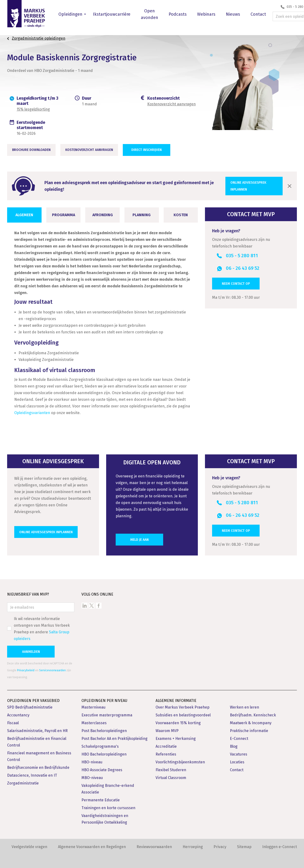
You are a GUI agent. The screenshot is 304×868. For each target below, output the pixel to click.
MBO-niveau (92, 778)
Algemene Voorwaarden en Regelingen (92, 847)
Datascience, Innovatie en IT (32, 775)
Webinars (206, 14)
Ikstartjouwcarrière (112, 14)
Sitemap (244, 847)
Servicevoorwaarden (52, 670)
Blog (234, 746)
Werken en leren (245, 707)
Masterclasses (94, 723)
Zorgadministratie (23, 783)
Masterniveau (93, 707)
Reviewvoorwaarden (154, 847)
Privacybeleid (26, 670)
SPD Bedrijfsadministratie (30, 707)
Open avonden (150, 14)
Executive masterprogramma (107, 715)
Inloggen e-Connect (280, 847)
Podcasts (178, 14)
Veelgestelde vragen (29, 847)
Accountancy (18, 715)
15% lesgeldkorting (33, 109)
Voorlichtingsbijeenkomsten (180, 762)
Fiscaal (13, 723)
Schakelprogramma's (100, 746)
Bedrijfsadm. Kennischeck (253, 715)
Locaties (237, 762)
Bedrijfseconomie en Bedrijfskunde (38, 768)
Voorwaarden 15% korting (178, 723)
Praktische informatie (249, 731)
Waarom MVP (167, 731)
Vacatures (239, 754)
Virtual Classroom (171, 778)
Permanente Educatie (101, 800)
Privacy (220, 847)
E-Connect (239, 739)
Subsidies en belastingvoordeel (183, 715)
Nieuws (233, 14)
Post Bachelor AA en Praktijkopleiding (114, 739)
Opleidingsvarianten (32, 413)
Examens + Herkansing (176, 739)
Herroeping (193, 847)
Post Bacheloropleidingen (104, 731)
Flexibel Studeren (171, 770)
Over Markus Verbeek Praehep (183, 707)
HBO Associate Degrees (102, 770)
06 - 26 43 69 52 (243, 268)
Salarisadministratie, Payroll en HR (37, 731)
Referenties (166, 754)
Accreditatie (166, 746)
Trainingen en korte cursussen (108, 808)
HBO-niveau (92, 762)
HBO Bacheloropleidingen (104, 754)
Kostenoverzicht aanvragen (171, 104)
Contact (258, 14)
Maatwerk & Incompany (251, 723)
